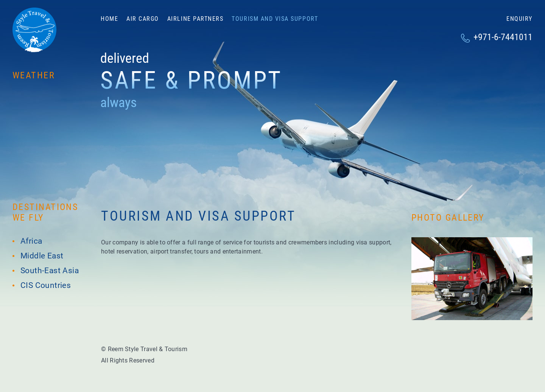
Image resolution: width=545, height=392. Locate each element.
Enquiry (519, 19)
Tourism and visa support (275, 19)
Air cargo (143, 19)
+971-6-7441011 (503, 37)
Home (109, 19)
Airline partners (195, 19)
